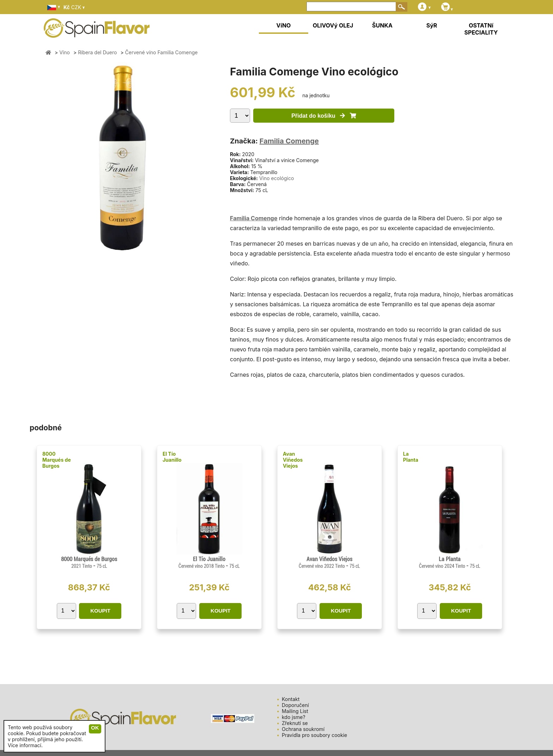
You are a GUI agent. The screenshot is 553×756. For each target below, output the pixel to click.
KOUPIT (100, 611)
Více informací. (25, 745)
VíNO (284, 25)
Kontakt (291, 699)
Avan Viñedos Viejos (293, 460)
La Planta (411, 457)
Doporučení (295, 705)
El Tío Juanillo (172, 457)
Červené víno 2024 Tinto (443, 566)
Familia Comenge (289, 141)
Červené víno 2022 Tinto (322, 566)
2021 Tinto (82, 566)
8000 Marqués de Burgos (57, 460)
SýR (432, 25)
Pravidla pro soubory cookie (314, 735)
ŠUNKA (382, 25)
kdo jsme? (294, 717)
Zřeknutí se (295, 723)
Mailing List (295, 711)
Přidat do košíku (324, 116)
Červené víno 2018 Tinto (202, 566)
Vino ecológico (276, 178)
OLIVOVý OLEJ (333, 25)
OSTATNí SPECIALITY (481, 29)
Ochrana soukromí (303, 729)
